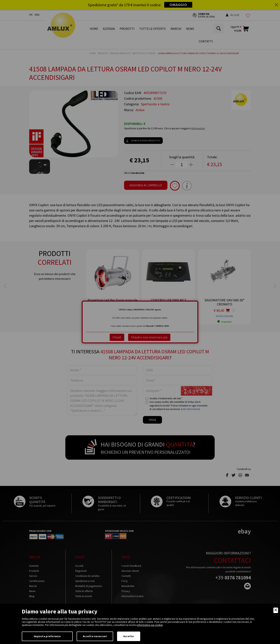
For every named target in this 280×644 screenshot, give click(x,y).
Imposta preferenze (47, 636)
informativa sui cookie (150, 625)
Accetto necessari (95, 636)
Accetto (129, 636)
